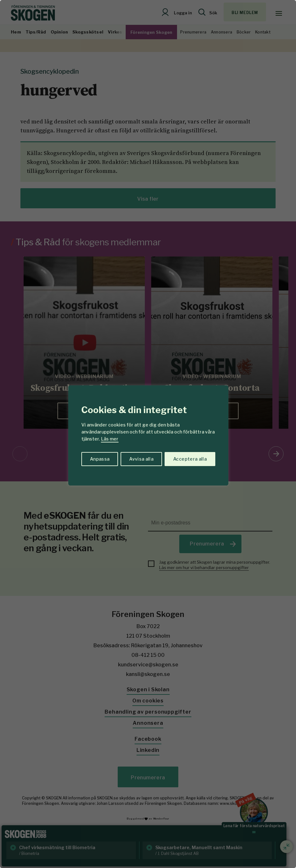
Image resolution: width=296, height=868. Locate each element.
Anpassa (100, 459)
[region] (148, 434)
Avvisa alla (141, 459)
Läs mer (110, 439)
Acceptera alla (190, 459)
